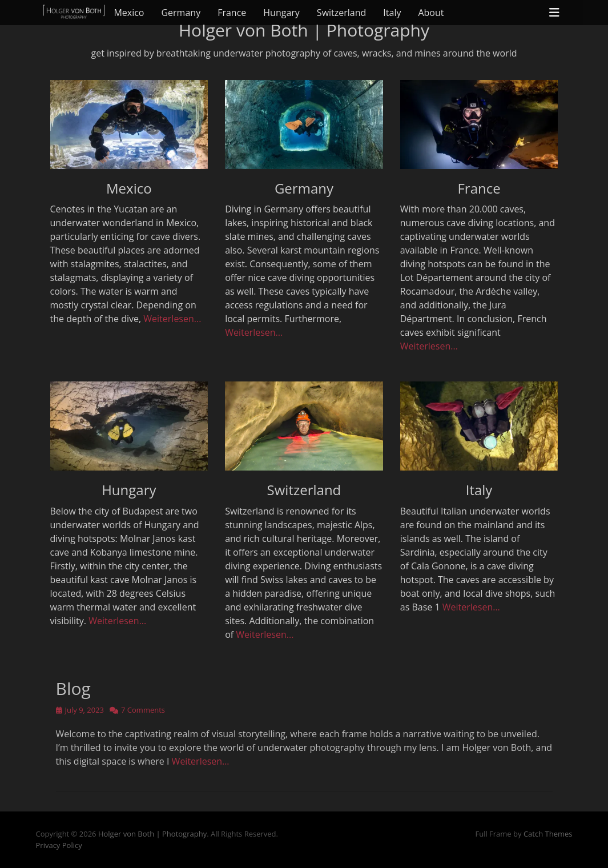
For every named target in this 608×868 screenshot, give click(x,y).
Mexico (129, 13)
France (232, 13)
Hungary (281, 13)
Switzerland (341, 13)
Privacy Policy (59, 845)
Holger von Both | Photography (152, 834)
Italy (392, 13)
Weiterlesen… (201, 761)
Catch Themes (548, 834)
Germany (181, 13)
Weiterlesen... (172, 319)
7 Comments (143, 710)
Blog (73, 688)
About (431, 13)
